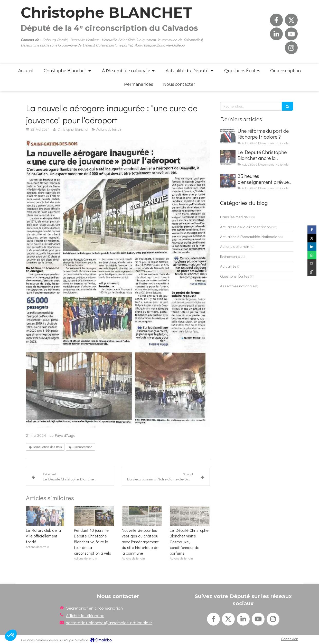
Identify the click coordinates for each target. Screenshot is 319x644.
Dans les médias (234, 217)
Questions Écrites (235, 276)
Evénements (230, 256)
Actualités (228, 266)
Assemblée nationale (237, 286)
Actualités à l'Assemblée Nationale (249, 236)
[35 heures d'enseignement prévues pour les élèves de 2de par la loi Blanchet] (228, 181)
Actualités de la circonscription (245, 227)
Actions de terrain (235, 246)
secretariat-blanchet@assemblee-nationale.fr (109, 623)
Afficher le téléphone (85, 615)
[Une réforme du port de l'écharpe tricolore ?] (228, 136)
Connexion (290, 639)
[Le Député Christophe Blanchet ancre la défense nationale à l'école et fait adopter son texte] (228, 157)
